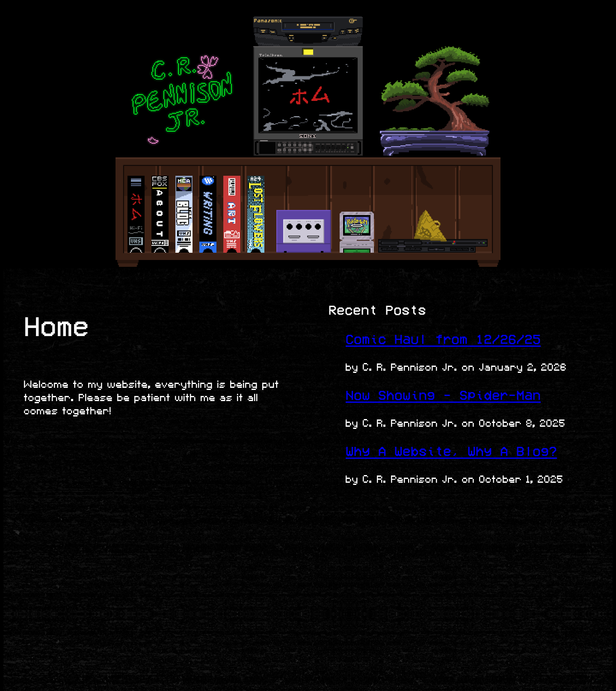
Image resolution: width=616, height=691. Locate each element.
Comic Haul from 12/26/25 (443, 339)
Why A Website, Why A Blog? (451, 451)
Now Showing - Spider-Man (443, 395)
